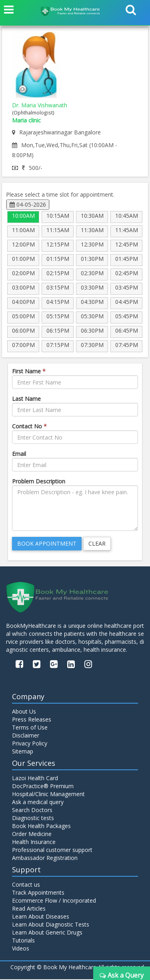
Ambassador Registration (45, 859)
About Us (24, 712)
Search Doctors (32, 811)
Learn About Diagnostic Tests (51, 925)
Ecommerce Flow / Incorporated (54, 901)
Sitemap (23, 752)
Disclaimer (26, 736)
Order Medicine (32, 835)
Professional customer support (52, 851)
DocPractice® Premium (43, 787)
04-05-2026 (28, 204)
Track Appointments (38, 893)
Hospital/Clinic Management (48, 795)
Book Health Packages (41, 827)
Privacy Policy (30, 744)
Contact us (26, 885)
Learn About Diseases (41, 917)
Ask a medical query (38, 803)
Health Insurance (34, 843)
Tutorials (23, 941)
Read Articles (29, 909)
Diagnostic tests (33, 819)
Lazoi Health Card (35, 779)
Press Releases (32, 720)
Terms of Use (30, 728)
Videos (21, 949)
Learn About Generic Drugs (47, 933)
